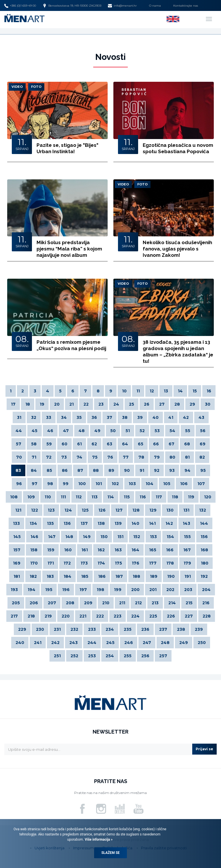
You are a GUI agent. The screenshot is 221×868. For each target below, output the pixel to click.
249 (184, 643)
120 (208, 497)
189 (154, 576)
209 (88, 603)
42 (186, 417)
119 (191, 497)
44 (19, 431)
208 (70, 603)
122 (35, 510)
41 (171, 417)
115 (127, 497)
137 (84, 523)
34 (64, 417)
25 (132, 404)
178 (170, 563)
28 (177, 404)
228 (207, 616)
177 (153, 563)
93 (172, 470)
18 (28, 404)
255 (128, 656)
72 (49, 457)
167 (187, 550)
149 (87, 537)
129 (153, 510)
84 (34, 470)
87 (80, 470)
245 (110, 643)
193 (14, 590)
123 (51, 510)
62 (94, 444)
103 (132, 484)
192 (204, 576)
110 (48, 497)
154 (170, 537)
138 (101, 523)
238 (181, 629)
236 (145, 629)
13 (166, 391)
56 (203, 431)
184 (67, 576)
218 (31, 616)
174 (101, 563)
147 (52, 537)
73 (64, 457)
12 (152, 391)
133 (16, 523)
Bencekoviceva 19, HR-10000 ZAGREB (72, 6)
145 (17, 537)
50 (113, 431)
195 (49, 590)
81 (187, 457)
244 (92, 643)
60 (64, 444)
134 (33, 523)
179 (187, 563)
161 (85, 550)
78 (141, 457)
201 (153, 590)
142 (169, 523)
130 (170, 510)
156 (204, 537)
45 (35, 431)
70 (19, 457)
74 (79, 457)
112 (79, 497)
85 (49, 470)
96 (19, 484)
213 (155, 603)
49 (97, 431)
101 (99, 484)
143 (186, 523)
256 (145, 656)
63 (109, 444)
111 (63, 497)
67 (172, 444)
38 (125, 417)
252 (74, 656)
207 (52, 603)
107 (201, 484)
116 (143, 497)
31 (19, 417)
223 (118, 616)
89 (111, 470)
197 (83, 590)
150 (104, 537)
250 (202, 643)
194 (32, 590)
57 (19, 444)
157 (17, 550)
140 (135, 523)
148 (69, 537)
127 (119, 510)
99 (66, 484)
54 (172, 431)
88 (96, 470)
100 (82, 484)
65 (141, 444)
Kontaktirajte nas (186, 6)
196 (66, 590)
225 (153, 616)
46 (50, 431)
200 (135, 590)
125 (85, 510)
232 (74, 629)
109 (31, 497)
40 (156, 417)
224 (135, 616)
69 (203, 444)
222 (100, 616)
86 (65, 470)
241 (38, 643)
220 (66, 616)
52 (142, 431)
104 (149, 484)
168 (204, 550)
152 (137, 537)
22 (86, 404)
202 (170, 590)
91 (142, 470)
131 (186, 510)
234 (110, 629)
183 (50, 576)
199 (118, 590)
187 (119, 576)
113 (95, 497)
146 (34, 537)
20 (57, 404)
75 (95, 457)
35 (79, 417)
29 (192, 404)
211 (122, 603)
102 (115, 484)
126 (102, 510)
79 (157, 457)
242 (55, 643)
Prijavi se (204, 749)
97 (35, 484)
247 (147, 643)
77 (126, 457)
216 (206, 603)
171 (51, 563)
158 (34, 550)
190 (171, 576)
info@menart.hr (122, 6)
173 (84, 563)
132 (203, 510)
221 (83, 616)
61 (79, 444)
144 (204, 523)
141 (152, 523)
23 (101, 404)
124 (68, 510)
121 (18, 510)
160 (68, 550)
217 (14, 616)
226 (171, 616)
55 (188, 431)
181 (17, 576)
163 (118, 550)
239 (199, 629)
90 (127, 470)
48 (82, 431)
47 (66, 431)
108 (14, 497)
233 (92, 629)
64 (125, 444)
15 (195, 391)
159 (51, 550)
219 (48, 616)
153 (153, 537)
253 (92, 656)
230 (40, 629)
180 (205, 563)
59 (49, 444)
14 (180, 391)
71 (34, 457)
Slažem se (110, 853)
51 (128, 431)
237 (163, 629)
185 (85, 576)
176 (136, 563)
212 (138, 603)
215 (189, 603)
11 (138, 391)
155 (187, 537)
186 (102, 576)
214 (172, 603)
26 (147, 404)
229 (22, 629)
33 (49, 417)
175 (118, 563)
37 (109, 417)
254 (110, 656)
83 (18, 470)
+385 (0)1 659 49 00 (20, 6)
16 (209, 391)
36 (94, 417)
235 (128, 629)
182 (33, 576)
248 (165, 643)
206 (34, 603)
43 (201, 417)
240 (20, 643)
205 (16, 603)
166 (170, 550)
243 (74, 643)
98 (50, 484)
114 (111, 497)
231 (57, 629)
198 (100, 590)
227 (189, 616)
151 (120, 537)
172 (67, 563)
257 (163, 656)
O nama (155, 6)
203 (188, 590)
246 (129, 643)
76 (110, 457)
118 (175, 497)
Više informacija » (98, 839)
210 (106, 603)
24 (116, 404)
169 (17, 563)
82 (202, 457)
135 (50, 523)
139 (118, 523)
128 (136, 510)
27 (162, 404)
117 (159, 497)
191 (188, 576)
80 (172, 457)
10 (124, 391)
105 (167, 484)
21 (72, 404)
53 (157, 431)
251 (57, 656)
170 (34, 563)
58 (34, 444)
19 (42, 404)
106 (184, 484)
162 (101, 550)
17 (13, 404)
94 (187, 470)
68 (187, 444)
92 (157, 470)
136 (67, 523)
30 (208, 404)
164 (135, 550)
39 (140, 417)
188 (136, 576)
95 (203, 470)
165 (153, 550)
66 (156, 444)
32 (34, 417)
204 (206, 590)
